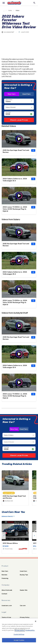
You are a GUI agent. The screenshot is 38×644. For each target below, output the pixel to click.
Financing (5, 578)
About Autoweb (7, 590)
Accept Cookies (19, 640)
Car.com (23, 605)
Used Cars (26, 94)
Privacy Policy (25, 617)
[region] (19, 631)
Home (10, 10)
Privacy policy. (20, 630)
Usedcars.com (7, 605)
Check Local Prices (19, 120)
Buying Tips (24, 575)
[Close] (36, 621)
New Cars (12, 94)
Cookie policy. (30, 630)
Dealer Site (24, 590)
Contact (4, 594)
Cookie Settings (19, 634)
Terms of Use (6, 617)
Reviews (4, 575)
